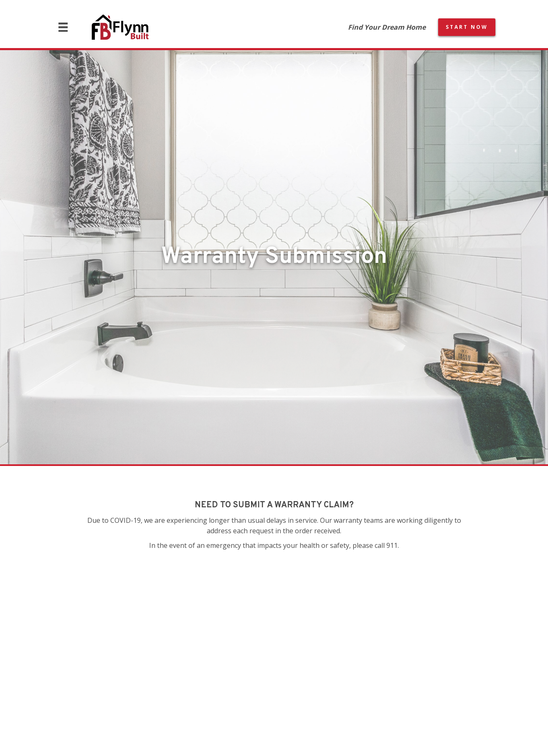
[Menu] (63, 27)
